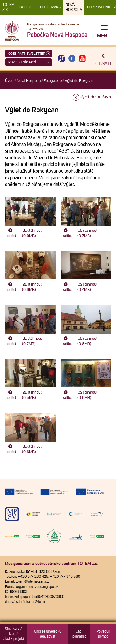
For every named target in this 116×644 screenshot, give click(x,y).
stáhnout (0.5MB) (32, 395)
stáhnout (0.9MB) (32, 233)
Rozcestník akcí (22, 62)
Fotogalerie (53, 81)
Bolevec (27, 7)
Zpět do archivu (96, 97)
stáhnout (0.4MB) (87, 287)
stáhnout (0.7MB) (87, 233)
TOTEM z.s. (9, 7)
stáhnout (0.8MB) (32, 287)
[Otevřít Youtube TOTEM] (82, 59)
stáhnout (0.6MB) (32, 449)
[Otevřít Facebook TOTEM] (72, 59)
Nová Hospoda (74, 7)
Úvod (9, 81)
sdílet (12, 233)
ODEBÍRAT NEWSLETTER (27, 54)
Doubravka (50, 7)
